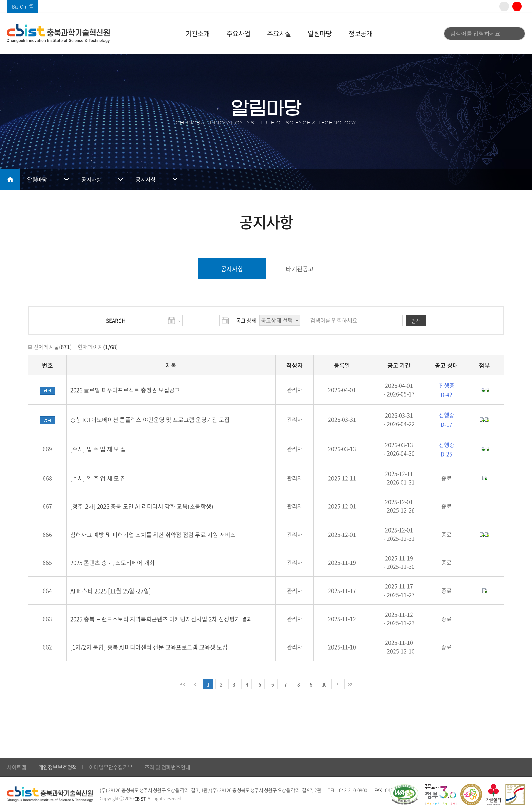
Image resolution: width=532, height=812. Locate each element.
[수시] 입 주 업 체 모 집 (98, 449)
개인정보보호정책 (58, 767)
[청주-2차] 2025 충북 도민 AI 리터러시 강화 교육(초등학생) (142, 506)
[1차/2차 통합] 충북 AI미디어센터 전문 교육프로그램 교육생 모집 (149, 647)
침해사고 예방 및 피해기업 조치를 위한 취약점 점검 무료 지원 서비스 (153, 534)
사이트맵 (16, 767)
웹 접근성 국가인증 (404, 794)
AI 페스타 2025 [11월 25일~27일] (111, 591)
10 (324, 684)
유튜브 (517, 6)
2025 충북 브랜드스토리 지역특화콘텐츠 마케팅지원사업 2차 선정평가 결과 (161, 619)
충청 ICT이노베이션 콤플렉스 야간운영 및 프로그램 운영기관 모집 (150, 419)
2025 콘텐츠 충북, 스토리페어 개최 (112, 563)
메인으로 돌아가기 (10, 179)
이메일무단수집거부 (111, 767)
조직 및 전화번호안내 (167, 767)
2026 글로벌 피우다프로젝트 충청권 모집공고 (125, 390)
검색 (516, 34)
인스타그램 (504, 6)
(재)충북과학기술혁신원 (58, 34)
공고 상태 (246, 321)
